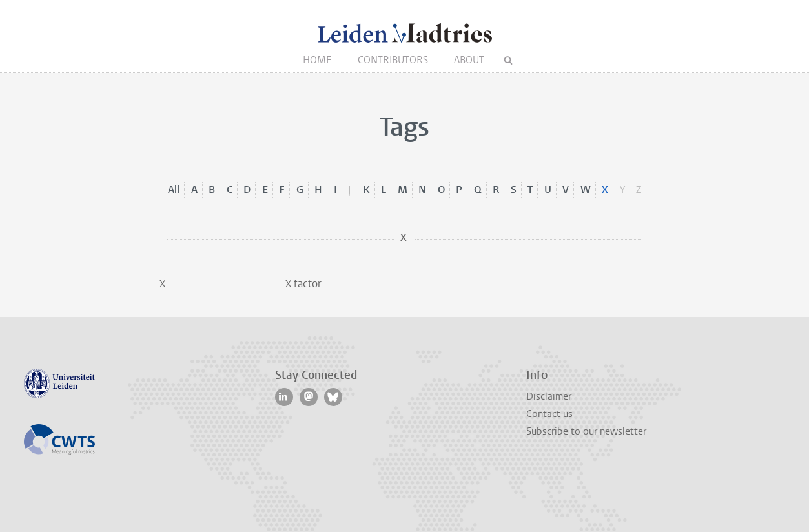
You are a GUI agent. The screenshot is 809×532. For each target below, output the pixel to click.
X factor (303, 284)
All (174, 189)
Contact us (549, 414)
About (469, 60)
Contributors (393, 60)
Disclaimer (549, 396)
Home (317, 60)
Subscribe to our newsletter (586, 431)
